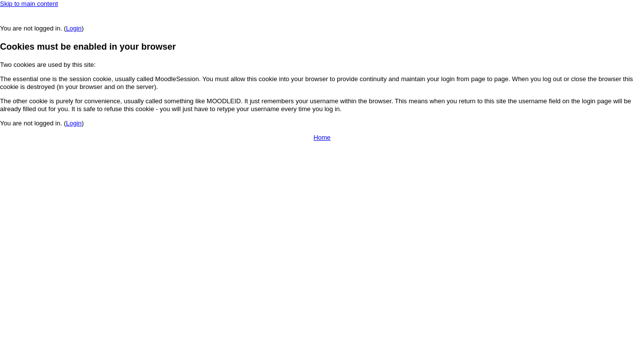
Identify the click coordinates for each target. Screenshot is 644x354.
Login (74, 28)
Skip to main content (29, 4)
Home (322, 137)
